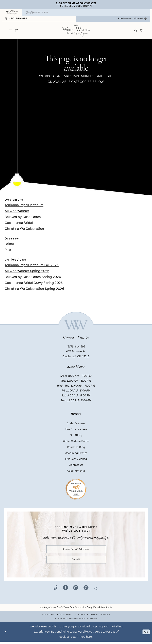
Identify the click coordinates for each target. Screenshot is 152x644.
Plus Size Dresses (76, 430)
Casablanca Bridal (19, 223)
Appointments (76, 471)
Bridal (9, 245)
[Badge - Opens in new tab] (76, 490)
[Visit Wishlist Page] (142, 31)
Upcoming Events (76, 454)
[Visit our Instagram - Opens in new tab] (76, 590)
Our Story (76, 436)
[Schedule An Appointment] (132, 19)
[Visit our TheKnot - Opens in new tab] (96, 590)
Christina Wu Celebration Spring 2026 (34, 289)
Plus (8, 251)
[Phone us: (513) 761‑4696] (16, 19)
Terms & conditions (99, 617)
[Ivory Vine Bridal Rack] (37, 13)
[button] (11, 31)
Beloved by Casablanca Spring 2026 (33, 278)
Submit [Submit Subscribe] (76, 562)
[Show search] (136, 31)
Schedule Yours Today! (76, 6)
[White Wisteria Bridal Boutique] (12, 13)
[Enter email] (76, 550)
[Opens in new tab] (76, 610)
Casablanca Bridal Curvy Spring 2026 (34, 284)
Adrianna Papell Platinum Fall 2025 (32, 266)
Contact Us (76, 466)
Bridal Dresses (76, 424)
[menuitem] (12, 13)
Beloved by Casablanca (23, 218)
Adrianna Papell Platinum (24, 206)
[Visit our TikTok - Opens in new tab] (56, 590)
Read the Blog (76, 448)
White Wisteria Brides (76, 442)
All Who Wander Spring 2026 (27, 272)
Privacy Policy (50, 617)
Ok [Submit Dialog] (146, 634)
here (89, 639)
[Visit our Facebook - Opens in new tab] (65, 590)
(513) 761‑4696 (76, 347)
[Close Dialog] (6, 634)
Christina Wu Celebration (24, 229)
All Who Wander (17, 212)
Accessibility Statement (73, 617)
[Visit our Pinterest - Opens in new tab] (86, 590)
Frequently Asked (76, 460)
